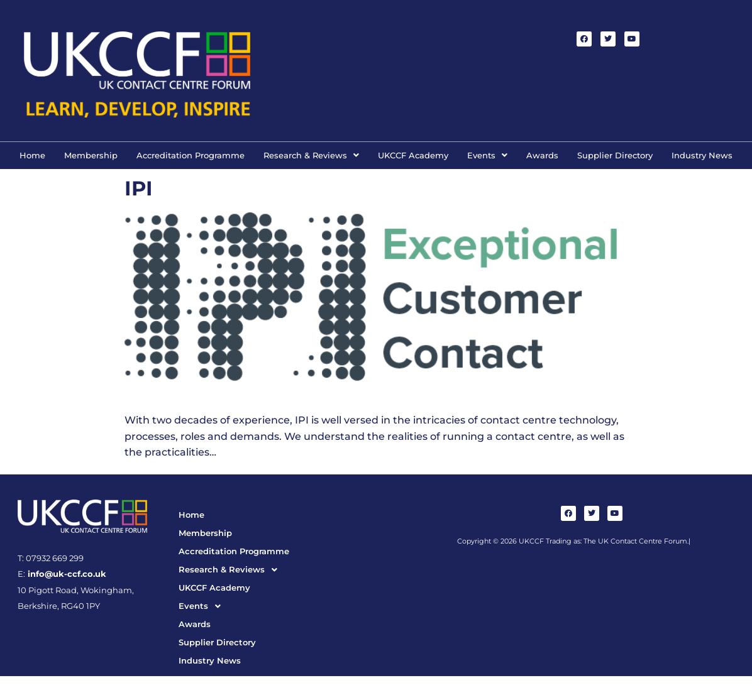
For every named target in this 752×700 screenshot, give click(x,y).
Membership (91, 155)
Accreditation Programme (191, 155)
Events (487, 155)
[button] (311, 156)
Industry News (702, 155)
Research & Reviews (311, 155)
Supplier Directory (615, 155)
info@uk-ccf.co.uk (66, 574)
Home (32, 155)
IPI (139, 188)
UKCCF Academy (413, 155)
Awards (542, 155)
